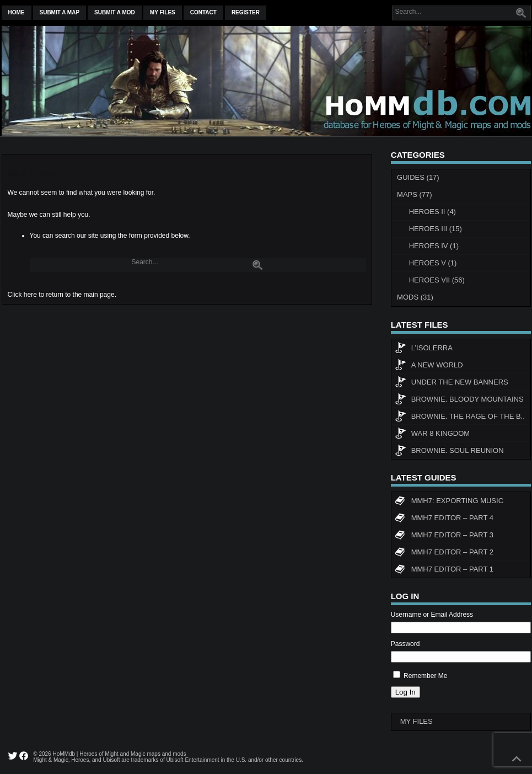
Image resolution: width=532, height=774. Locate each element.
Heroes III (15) (436, 229)
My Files (163, 12)
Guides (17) (418, 177)
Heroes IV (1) (434, 246)
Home (17, 12)
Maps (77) (415, 194)
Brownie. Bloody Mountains (459, 401)
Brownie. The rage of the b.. (460, 418)
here (30, 295)
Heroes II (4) (432, 212)
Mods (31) (415, 297)
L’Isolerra (424, 349)
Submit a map (60, 12)
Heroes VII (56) (437, 280)
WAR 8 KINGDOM (432, 435)
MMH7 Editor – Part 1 (444, 570)
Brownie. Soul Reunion (449, 452)
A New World (429, 366)
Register (246, 12)
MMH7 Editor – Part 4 (444, 519)
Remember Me (425, 676)
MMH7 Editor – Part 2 (444, 553)
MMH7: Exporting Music (449, 502)
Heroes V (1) (433, 263)
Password (405, 644)
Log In (405, 692)
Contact (203, 12)
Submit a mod (115, 12)
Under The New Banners (452, 383)
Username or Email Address (432, 615)
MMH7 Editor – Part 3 (444, 536)
